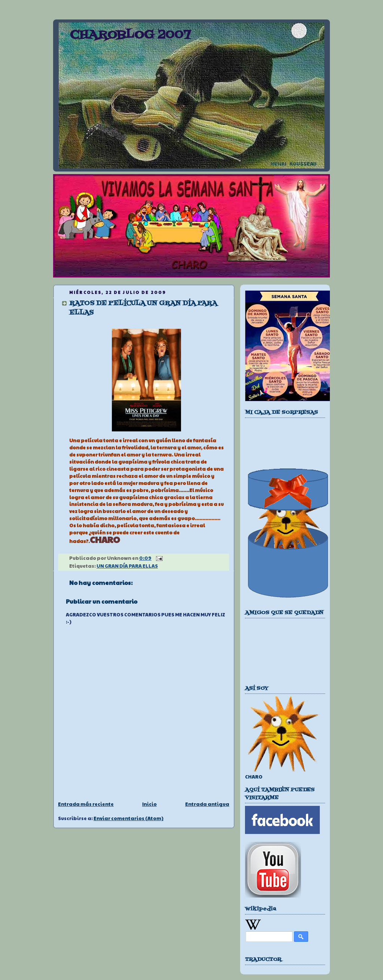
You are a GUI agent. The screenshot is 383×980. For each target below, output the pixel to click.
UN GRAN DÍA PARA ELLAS (127, 566)
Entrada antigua (207, 804)
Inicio (149, 804)
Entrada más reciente (86, 804)
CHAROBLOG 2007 (130, 35)
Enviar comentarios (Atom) (128, 818)
